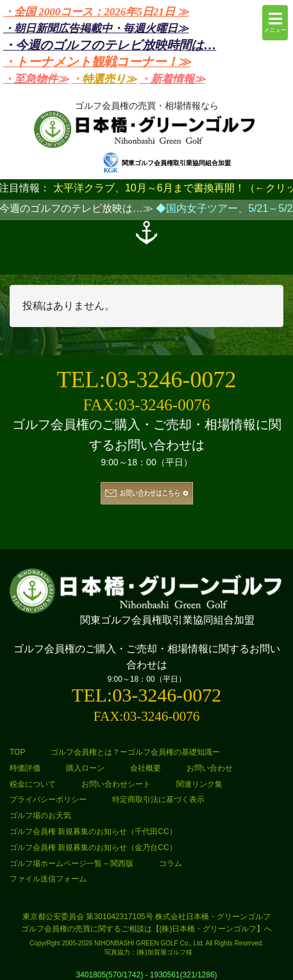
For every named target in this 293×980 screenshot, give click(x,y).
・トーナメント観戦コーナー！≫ (97, 62)
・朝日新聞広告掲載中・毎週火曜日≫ (96, 28)
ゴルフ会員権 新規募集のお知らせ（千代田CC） (93, 831)
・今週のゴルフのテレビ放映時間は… (110, 45)
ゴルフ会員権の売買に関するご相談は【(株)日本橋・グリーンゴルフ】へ (147, 929)
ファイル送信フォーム (48, 879)
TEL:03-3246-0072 (147, 380)
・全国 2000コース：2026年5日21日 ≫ (96, 12)
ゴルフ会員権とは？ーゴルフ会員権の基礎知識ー (135, 752)
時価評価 (25, 768)
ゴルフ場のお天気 (40, 815)
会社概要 (146, 768)
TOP (17, 752)
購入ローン (85, 768)
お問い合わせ (210, 768)
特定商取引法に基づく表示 (158, 799)
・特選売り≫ (104, 79)
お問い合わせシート (116, 784)
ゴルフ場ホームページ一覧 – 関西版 (71, 864)
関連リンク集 (199, 784)
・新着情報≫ (172, 79)
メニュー (275, 22)
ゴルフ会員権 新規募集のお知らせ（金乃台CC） (93, 847)
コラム (171, 864)
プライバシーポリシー (48, 799)
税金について (33, 784)
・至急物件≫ (36, 79)
